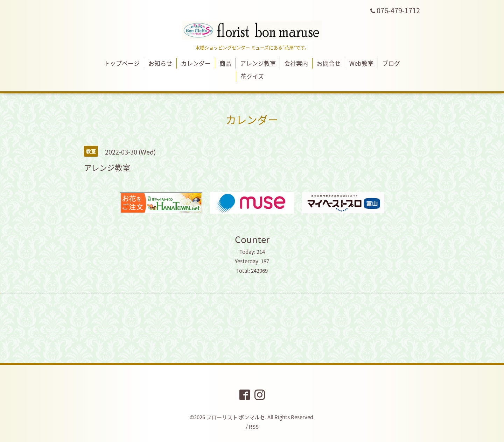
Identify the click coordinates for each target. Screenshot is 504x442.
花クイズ (252, 76)
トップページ (122, 63)
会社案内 (296, 63)
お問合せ (329, 63)
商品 (225, 63)
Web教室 (361, 63)
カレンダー (196, 63)
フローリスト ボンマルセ (236, 417)
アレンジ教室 (258, 63)
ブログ (391, 63)
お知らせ (160, 63)
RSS (254, 427)
